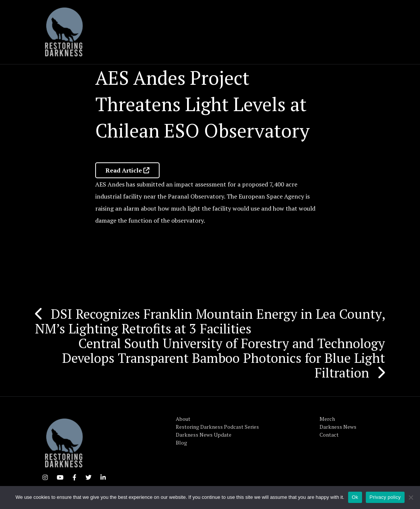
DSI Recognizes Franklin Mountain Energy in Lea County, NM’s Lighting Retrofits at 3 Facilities (210, 321)
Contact (329, 435)
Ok (355, 497)
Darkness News (338, 427)
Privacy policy (385, 497)
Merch (327, 419)
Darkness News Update (204, 435)
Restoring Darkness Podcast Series (217, 427)
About (183, 419)
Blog (181, 443)
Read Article (127, 170)
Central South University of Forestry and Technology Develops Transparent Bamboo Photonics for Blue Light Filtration (224, 358)
